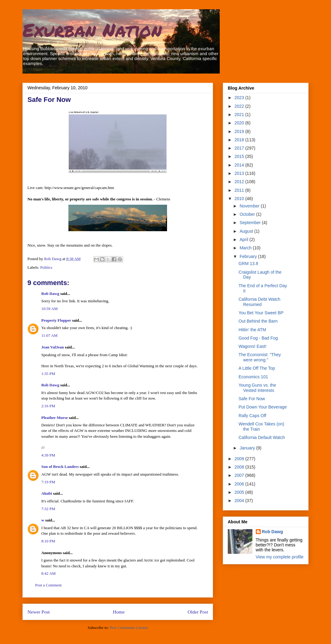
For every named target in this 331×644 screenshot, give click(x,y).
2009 (240, 459)
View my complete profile (280, 557)
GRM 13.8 (248, 264)
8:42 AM (49, 573)
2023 (240, 98)
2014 (240, 165)
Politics (46, 267)
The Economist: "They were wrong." (260, 357)
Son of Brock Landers (60, 467)
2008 (240, 467)
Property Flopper (56, 320)
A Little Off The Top (257, 368)
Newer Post (39, 612)
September (251, 223)
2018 (240, 140)
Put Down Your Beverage (263, 407)
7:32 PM (48, 509)
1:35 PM (48, 374)
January (248, 448)
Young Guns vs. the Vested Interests (257, 388)
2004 (240, 501)
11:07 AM (49, 335)
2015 (240, 156)
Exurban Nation (92, 30)
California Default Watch (262, 437)
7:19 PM (48, 482)
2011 (240, 190)
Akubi (47, 493)
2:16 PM (48, 406)
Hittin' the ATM (252, 330)
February (249, 256)
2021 (240, 115)
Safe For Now (252, 399)
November (250, 206)
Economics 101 (253, 377)
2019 (240, 131)
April (244, 239)
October (248, 214)
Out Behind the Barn (258, 321)
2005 (240, 492)
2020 (240, 123)
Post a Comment (48, 585)
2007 (240, 475)
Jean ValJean (53, 347)
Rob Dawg (50, 294)
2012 (240, 182)
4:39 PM (48, 455)
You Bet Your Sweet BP (261, 313)
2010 (240, 199)
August (247, 231)
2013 (240, 173)
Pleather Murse (55, 418)
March (246, 248)
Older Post (198, 612)
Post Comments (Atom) (129, 628)
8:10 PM (48, 541)
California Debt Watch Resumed (259, 302)
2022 (240, 106)
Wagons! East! (253, 346)
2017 (240, 148)
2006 (240, 484)
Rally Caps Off (252, 416)
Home (119, 612)
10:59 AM (49, 309)
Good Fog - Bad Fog (258, 338)
